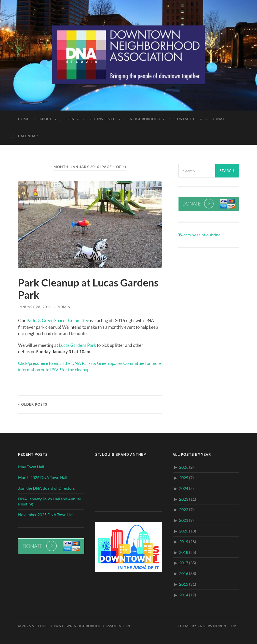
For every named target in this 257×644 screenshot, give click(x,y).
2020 (184, 531)
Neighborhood (145, 119)
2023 (184, 499)
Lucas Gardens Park (77, 345)
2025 (184, 478)
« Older (33, 404)
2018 (184, 552)
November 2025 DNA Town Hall (46, 515)
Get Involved (102, 119)
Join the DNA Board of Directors (46, 488)
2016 (184, 573)
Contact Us (186, 119)
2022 (184, 509)
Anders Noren (212, 626)
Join (70, 119)
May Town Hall (31, 467)
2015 (184, 584)
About (46, 119)
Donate (219, 119)
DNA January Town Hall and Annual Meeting (49, 501)
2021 (184, 520)
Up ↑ (235, 626)
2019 (184, 542)
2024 (184, 488)
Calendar (28, 136)
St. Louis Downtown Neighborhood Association (81, 626)
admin (64, 307)
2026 (184, 467)
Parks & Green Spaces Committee (58, 320)
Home (24, 119)
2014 (184, 595)
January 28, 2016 (35, 307)
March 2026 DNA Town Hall (43, 477)
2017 (184, 563)
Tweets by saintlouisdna (199, 235)
